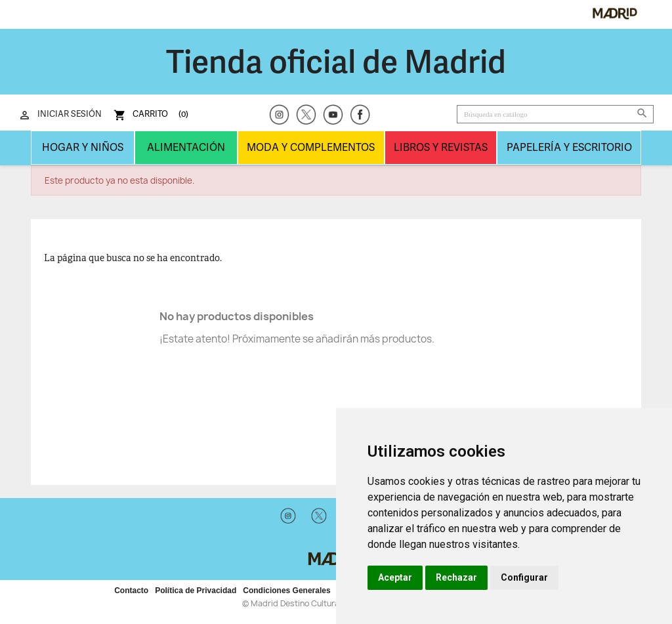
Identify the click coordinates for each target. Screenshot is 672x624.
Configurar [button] (524, 577)
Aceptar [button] (395, 577)
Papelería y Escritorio (569, 147)
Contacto (131, 591)
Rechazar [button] (456, 577)
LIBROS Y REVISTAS (441, 147)
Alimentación (186, 147)
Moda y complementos (311, 147)
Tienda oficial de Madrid (336, 62)
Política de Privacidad (196, 591)
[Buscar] (555, 114)
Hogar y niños (83, 147)
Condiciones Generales (286, 591)
